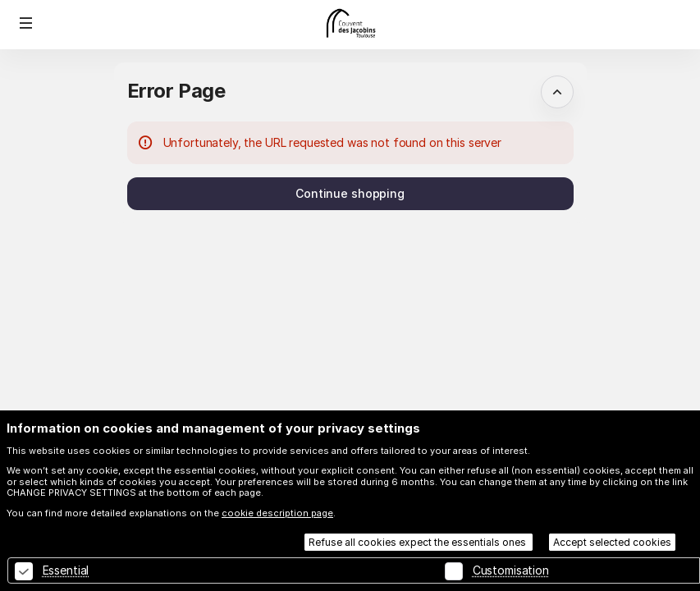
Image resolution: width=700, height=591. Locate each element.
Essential (66, 570)
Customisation (511, 570)
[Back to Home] (350, 25)
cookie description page (277, 513)
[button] (26, 23)
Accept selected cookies (612, 542)
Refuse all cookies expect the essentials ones (419, 542)
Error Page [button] (176, 91)
